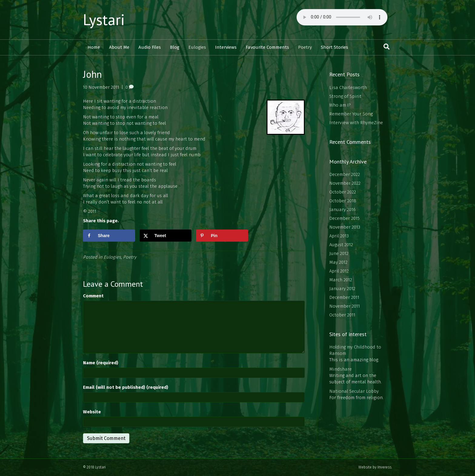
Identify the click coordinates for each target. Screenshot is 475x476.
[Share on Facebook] (109, 236)
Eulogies (197, 47)
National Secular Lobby (354, 391)
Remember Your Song (351, 114)
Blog (175, 47)
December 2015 (344, 218)
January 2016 (342, 210)
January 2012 (342, 289)
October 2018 (343, 201)
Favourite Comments (267, 47)
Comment (93, 296)
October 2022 (343, 192)
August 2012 (341, 245)
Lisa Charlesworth (348, 88)
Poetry (305, 47)
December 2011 (344, 297)
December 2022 (345, 174)
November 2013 (345, 227)
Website (92, 412)
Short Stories (334, 47)
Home (94, 47)
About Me (119, 47)
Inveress (384, 467)
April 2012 (339, 271)
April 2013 (339, 236)
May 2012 (338, 262)
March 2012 (341, 280)
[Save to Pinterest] (222, 236)
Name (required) (101, 363)
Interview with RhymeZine (356, 123)
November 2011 (345, 306)
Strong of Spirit (345, 96)
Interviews (226, 47)
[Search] (387, 47)
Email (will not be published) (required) (126, 387)
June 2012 (339, 253)
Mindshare (340, 369)
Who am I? (340, 105)
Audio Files (150, 47)
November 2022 (345, 183)
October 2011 (342, 315)
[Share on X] (166, 236)
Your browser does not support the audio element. (342, 17)
